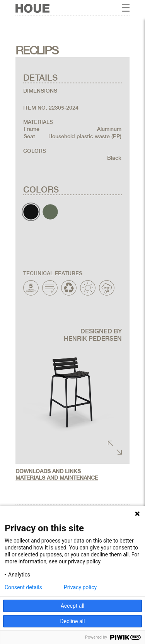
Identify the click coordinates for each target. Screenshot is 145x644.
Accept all (73, 606)
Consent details (23, 587)
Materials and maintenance (57, 478)
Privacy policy (80, 587)
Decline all (73, 621)
